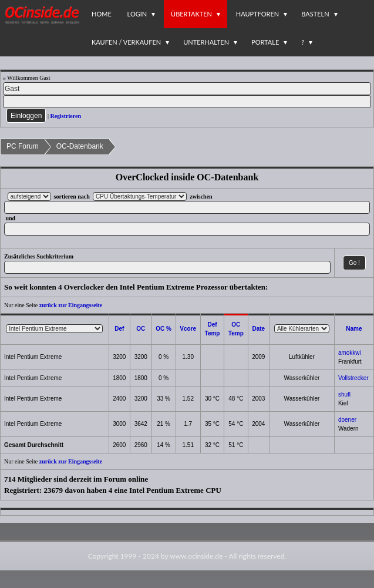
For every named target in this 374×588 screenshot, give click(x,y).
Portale (265, 42)
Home (102, 14)
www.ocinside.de (196, 556)
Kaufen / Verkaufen (126, 42)
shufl (344, 394)
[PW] (187, 102)
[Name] (187, 89)
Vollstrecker (353, 378)
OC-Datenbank (80, 146)
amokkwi (350, 353)
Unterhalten (206, 42)
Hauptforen (257, 14)
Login (137, 14)
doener (347, 420)
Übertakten (191, 14)
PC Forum (23, 146)
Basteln (315, 14)
